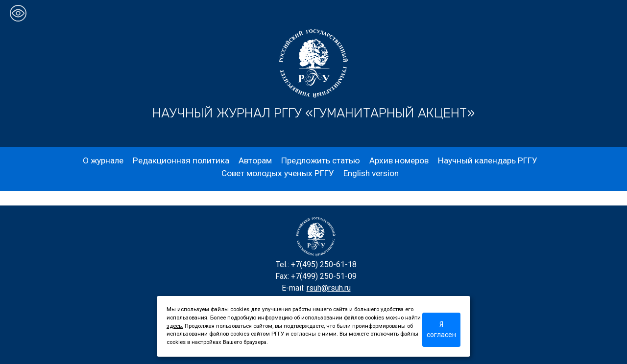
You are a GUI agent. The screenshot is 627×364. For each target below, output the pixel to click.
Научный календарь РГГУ (488, 160)
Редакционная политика (181, 160)
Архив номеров (399, 160)
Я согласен (441, 330)
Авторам (255, 160)
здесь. (175, 326)
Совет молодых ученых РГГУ (278, 173)
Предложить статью (321, 160)
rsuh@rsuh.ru (329, 288)
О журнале (103, 160)
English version (371, 173)
